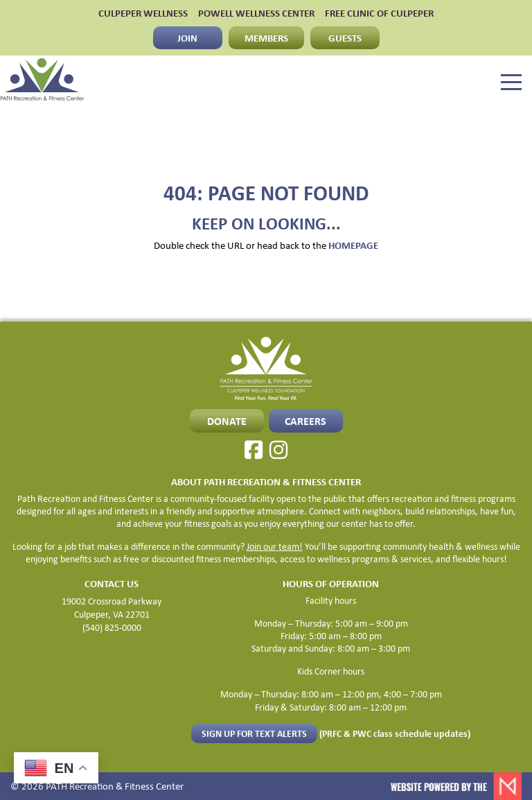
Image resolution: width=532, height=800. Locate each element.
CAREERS (305, 421)
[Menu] (511, 82)
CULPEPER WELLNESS (143, 13)
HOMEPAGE (353, 245)
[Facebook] (254, 450)
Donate (227, 421)
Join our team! (275, 546)
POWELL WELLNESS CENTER (256, 13)
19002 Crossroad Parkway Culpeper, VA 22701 (112, 607)
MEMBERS (266, 37)
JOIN (187, 37)
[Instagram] (278, 450)
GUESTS (345, 37)
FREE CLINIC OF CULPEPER (379, 13)
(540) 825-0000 (112, 627)
